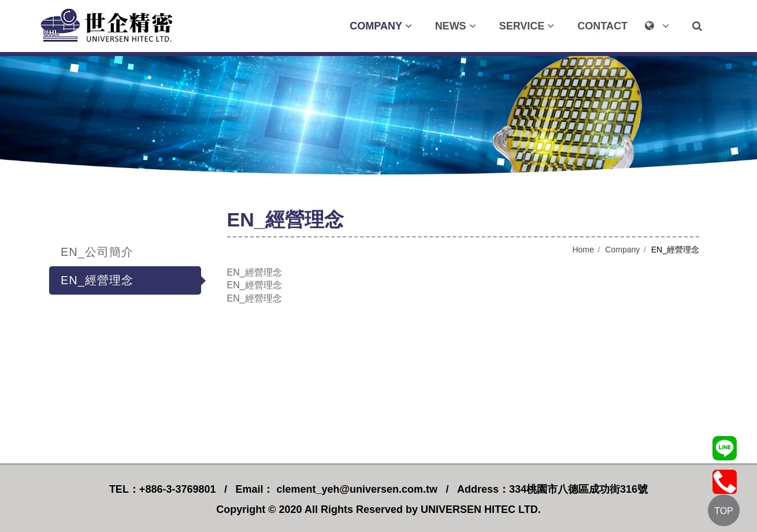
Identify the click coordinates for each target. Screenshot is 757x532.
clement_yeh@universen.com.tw (355, 489)
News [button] (456, 26)
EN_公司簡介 (97, 252)
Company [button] (381, 26)
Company (622, 250)
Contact (602, 26)
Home (583, 250)
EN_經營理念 (97, 280)
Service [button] (527, 26)
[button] (660, 26)
